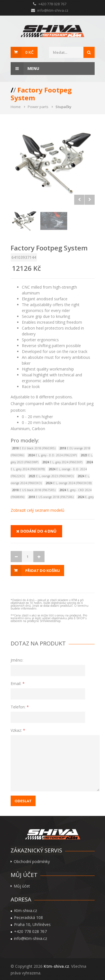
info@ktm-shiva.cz (53, 10)
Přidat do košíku (43, 571)
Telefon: (20, 707)
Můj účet (22, 886)
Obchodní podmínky (32, 862)
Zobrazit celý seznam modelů (38, 510)
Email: (18, 683)
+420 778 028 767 (30, 932)
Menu (25, 69)
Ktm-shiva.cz (56, 966)
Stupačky (63, 107)
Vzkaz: (18, 730)
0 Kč (29, 52)
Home (16, 107)
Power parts (38, 107)
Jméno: (17, 660)
